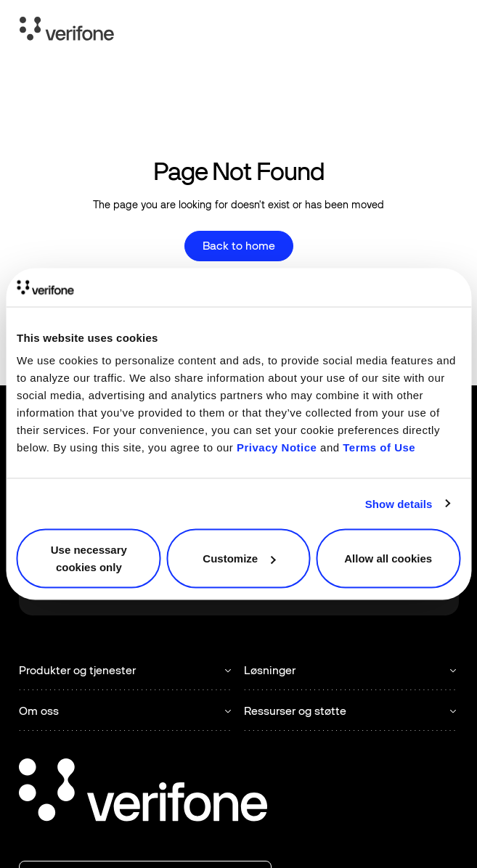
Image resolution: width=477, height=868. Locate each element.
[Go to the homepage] (143, 792)
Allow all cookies (388, 558)
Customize (239, 558)
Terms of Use (379, 447)
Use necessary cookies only (89, 558)
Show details (399, 503)
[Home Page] (67, 31)
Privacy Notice (277, 447)
